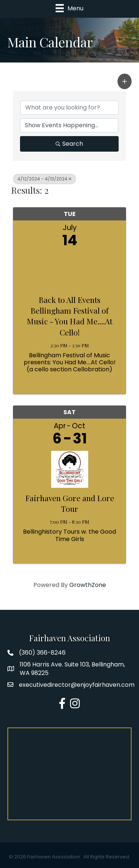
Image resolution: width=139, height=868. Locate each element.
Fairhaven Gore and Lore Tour (70, 503)
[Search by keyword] (69, 108)
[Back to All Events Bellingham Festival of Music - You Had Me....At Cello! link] (69, 269)
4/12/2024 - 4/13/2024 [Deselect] (44, 179)
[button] (125, 81)
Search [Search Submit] (69, 144)
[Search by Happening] (69, 125)
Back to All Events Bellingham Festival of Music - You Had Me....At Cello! (69, 316)
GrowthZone (88, 585)
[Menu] (69, 8)
